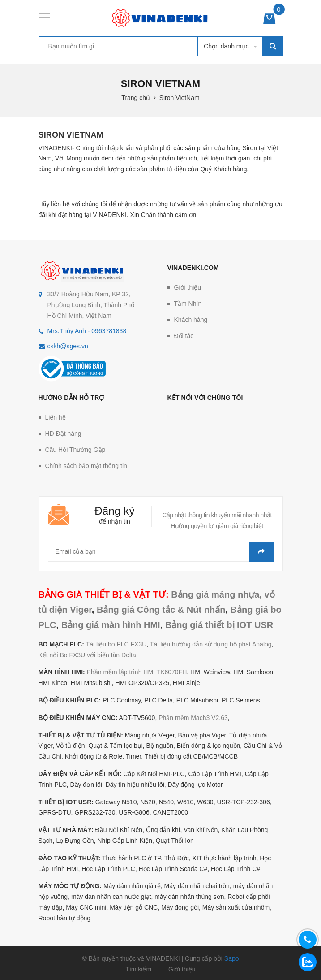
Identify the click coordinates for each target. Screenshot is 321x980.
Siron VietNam (71, 135)
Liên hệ (56, 417)
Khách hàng (191, 320)
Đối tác (184, 336)
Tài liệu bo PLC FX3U (116, 644)
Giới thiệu (188, 287)
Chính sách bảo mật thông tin (86, 466)
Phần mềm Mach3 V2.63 (193, 718)
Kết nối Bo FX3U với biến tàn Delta (87, 655)
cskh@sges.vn (68, 346)
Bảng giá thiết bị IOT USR (219, 625)
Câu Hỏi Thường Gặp (75, 450)
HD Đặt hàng (63, 434)
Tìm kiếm (138, 969)
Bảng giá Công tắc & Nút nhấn (161, 610)
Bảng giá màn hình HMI (111, 625)
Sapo (232, 958)
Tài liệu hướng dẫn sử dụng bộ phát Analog (211, 644)
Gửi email (261, 552)
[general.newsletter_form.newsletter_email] (161, 552)
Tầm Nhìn (188, 304)
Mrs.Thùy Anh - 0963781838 (87, 331)
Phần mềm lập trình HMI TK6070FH (137, 672)
